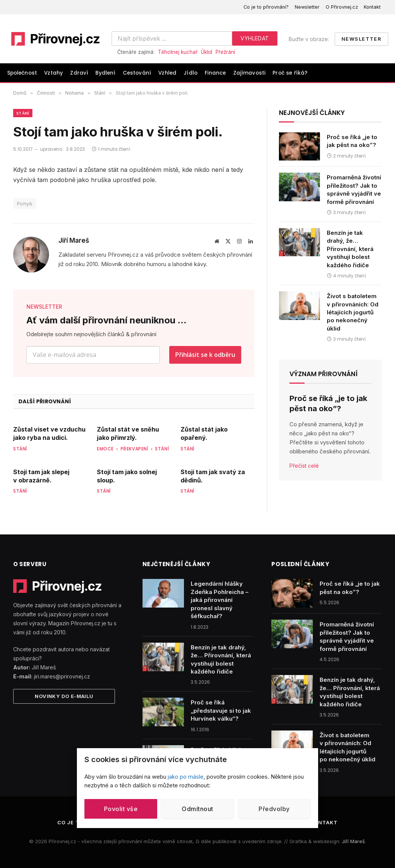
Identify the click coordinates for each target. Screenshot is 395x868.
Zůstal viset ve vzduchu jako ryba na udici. (49, 433)
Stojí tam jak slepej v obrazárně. (41, 476)
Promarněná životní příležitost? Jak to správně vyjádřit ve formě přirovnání (354, 189)
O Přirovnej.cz (342, 7)
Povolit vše (121, 809)
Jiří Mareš (74, 240)
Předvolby (274, 809)
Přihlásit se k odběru (205, 355)
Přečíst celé (304, 466)
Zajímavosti (250, 73)
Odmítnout (197, 809)
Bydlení (105, 73)
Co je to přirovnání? (266, 7)
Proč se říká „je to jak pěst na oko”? (352, 141)
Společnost (22, 73)
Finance (215, 73)
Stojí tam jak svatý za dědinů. (213, 476)
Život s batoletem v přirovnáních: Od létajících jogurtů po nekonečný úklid (353, 312)
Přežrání (225, 52)
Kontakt (372, 7)
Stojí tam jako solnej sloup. (127, 476)
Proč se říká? (290, 73)
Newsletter (307, 7)
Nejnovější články (312, 113)
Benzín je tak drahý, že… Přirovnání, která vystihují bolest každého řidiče (350, 249)
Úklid (207, 52)
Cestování (137, 73)
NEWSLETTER (44, 307)
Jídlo (191, 73)
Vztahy (54, 73)
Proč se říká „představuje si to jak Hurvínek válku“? (221, 710)
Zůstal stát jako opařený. (204, 433)
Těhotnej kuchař (178, 52)
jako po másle (186, 777)
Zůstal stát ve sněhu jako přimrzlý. (128, 433)
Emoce (105, 449)
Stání (23, 113)
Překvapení (135, 449)
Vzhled (167, 73)
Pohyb (25, 204)
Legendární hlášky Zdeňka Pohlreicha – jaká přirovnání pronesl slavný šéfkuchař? (220, 600)
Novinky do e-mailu (64, 696)
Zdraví (79, 73)
